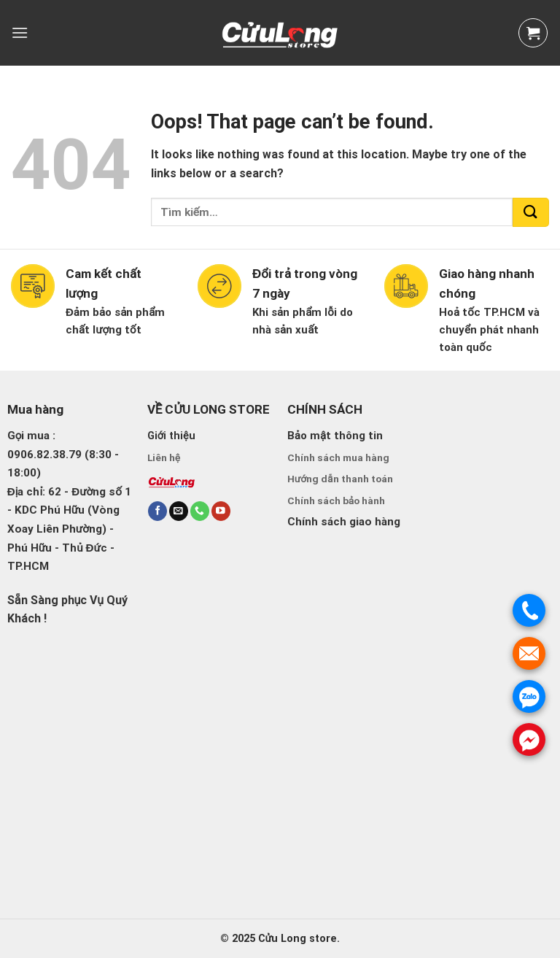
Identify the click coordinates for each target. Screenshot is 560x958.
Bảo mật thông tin (335, 436)
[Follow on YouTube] (221, 511)
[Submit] (531, 212)
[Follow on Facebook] (157, 511)
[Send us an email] (179, 511)
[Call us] (200, 511)
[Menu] (20, 32)
